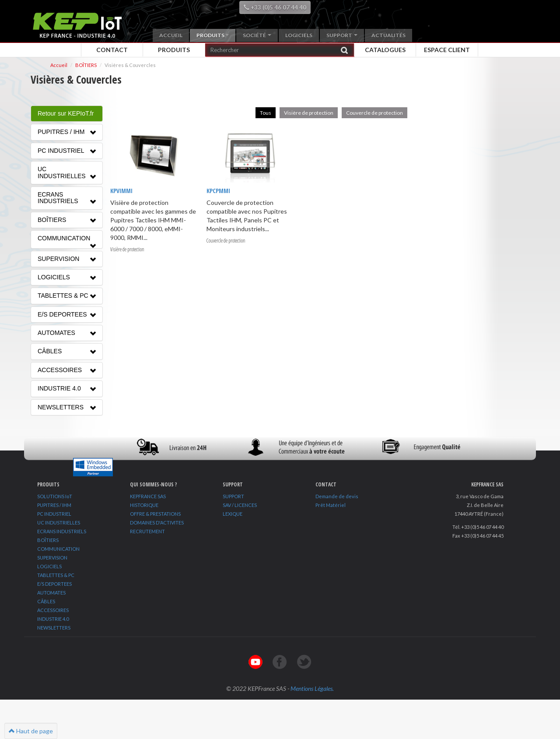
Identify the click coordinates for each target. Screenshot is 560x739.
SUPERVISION (52, 558)
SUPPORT (233, 496)
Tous (266, 113)
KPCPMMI (218, 191)
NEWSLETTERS (54, 628)
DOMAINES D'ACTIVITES (157, 523)
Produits (213, 35)
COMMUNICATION (58, 549)
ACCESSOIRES (53, 610)
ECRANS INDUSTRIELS (62, 531)
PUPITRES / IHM (54, 505)
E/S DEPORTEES (54, 584)
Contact (112, 50)
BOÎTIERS (48, 540)
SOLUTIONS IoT (55, 496)
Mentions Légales (311, 688)
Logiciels (299, 35)
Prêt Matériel (331, 505)
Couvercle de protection (374, 113)
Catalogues (385, 50)
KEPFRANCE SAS (148, 496)
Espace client (447, 50)
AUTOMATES (51, 593)
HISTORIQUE (144, 505)
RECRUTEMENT (147, 531)
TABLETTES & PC (56, 575)
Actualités (388, 35)
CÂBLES (46, 601)
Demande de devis (337, 496)
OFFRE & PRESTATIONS (155, 514)
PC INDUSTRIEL (54, 514)
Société (257, 35)
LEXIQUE (233, 514)
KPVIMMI (121, 191)
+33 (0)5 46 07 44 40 (275, 7)
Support (342, 35)
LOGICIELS (49, 566)
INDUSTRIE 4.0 (53, 619)
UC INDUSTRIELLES (59, 523)
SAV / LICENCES (240, 505)
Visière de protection (309, 113)
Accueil (171, 35)
